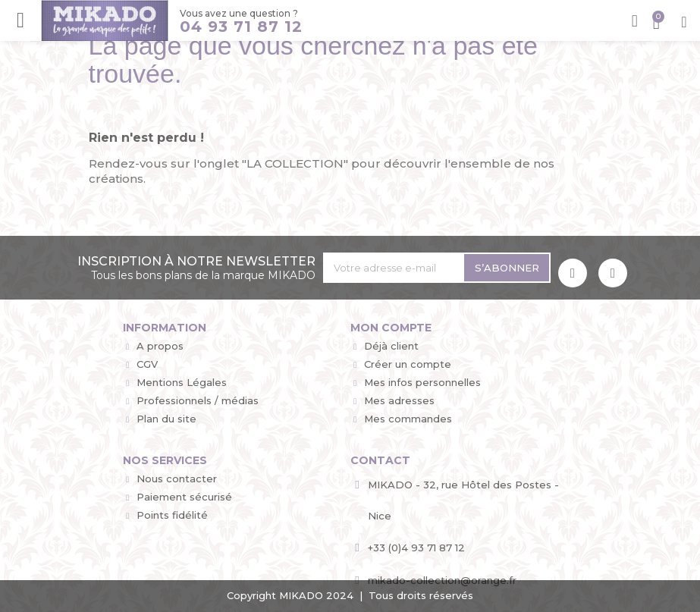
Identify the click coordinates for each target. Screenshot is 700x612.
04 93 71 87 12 (240, 27)
